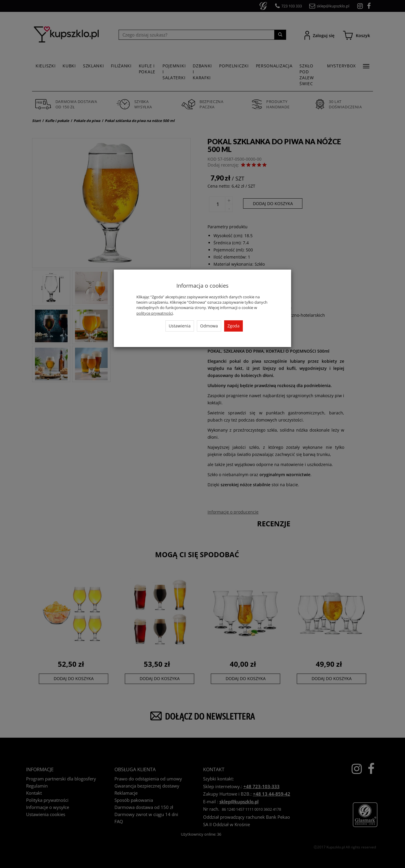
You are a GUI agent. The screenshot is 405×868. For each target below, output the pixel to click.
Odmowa (209, 326)
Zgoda (233, 326)
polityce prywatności (155, 313)
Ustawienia (180, 326)
